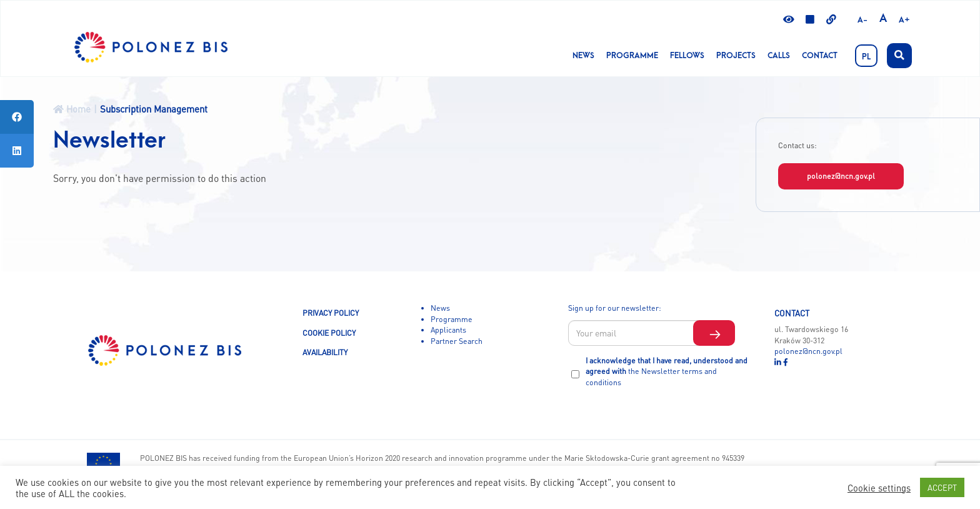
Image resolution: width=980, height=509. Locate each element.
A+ (904, 20)
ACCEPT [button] (942, 487)
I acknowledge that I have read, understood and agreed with (667, 371)
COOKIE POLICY (329, 333)
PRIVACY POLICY (331, 313)
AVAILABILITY (325, 352)
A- (862, 20)
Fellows (687, 56)
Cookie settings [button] (879, 488)
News (583, 56)
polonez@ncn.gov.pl (841, 176)
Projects (736, 56)
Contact (820, 56)
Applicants (448, 330)
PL (866, 57)
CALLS (779, 56)
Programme (632, 56)
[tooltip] (17, 117)
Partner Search (457, 341)
